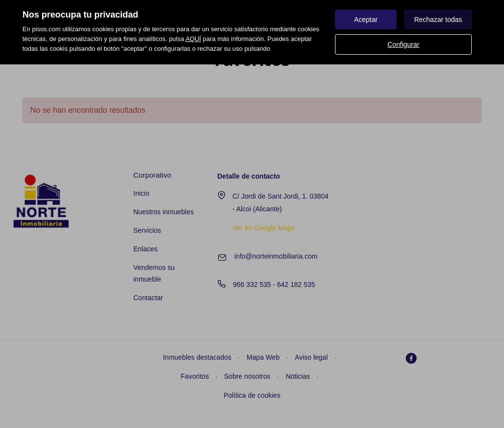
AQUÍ (193, 39)
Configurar (403, 44)
